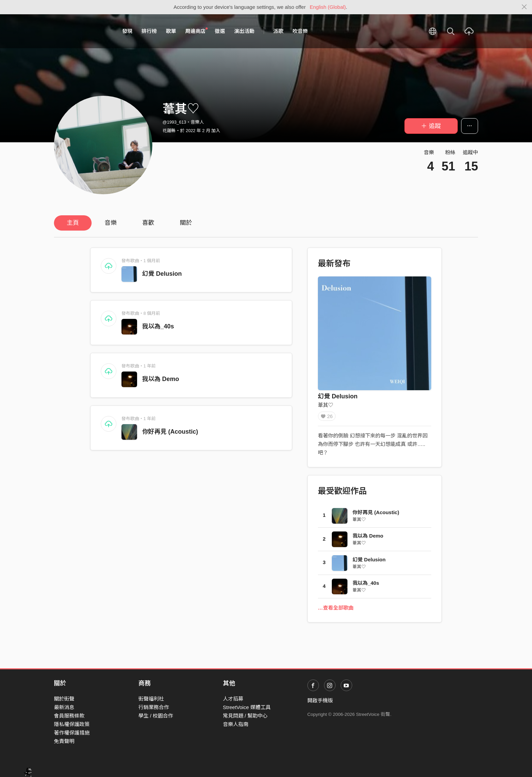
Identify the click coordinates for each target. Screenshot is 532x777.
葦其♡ (326, 405)
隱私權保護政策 (72, 724)
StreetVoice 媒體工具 (247, 707)
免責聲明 (64, 741)
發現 (127, 31)
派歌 (278, 31)
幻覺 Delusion (162, 274)
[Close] (524, 7)
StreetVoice (82, 31)
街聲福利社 (151, 699)
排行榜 (149, 31)
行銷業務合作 (154, 707)
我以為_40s (158, 326)
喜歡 (148, 223)
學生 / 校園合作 (156, 716)
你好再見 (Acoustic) (170, 432)
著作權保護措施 (72, 733)
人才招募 (233, 699)
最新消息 (64, 707)
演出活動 (244, 31)
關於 (186, 223)
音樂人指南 (236, 724)
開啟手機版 (320, 700)
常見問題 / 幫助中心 (245, 716)
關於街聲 (64, 699)
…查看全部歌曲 (336, 610)
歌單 (171, 31)
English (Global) (328, 7)
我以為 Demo (161, 379)
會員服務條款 (69, 716)
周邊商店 (196, 31)
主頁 (73, 223)
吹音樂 (300, 31)
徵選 (220, 31)
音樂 (111, 223)
